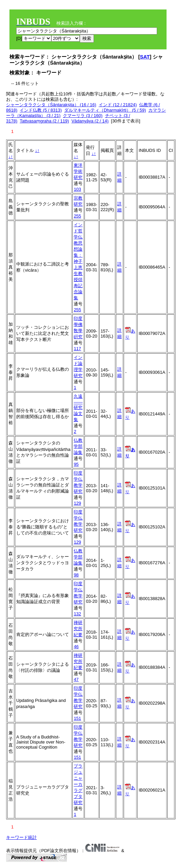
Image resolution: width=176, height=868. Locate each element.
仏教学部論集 (78, 446)
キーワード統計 (21, 837)
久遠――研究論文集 (78, 408)
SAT (145, 57)
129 (77, 503)
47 (76, 679)
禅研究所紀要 (78, 629)
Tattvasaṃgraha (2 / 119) (44, 121)
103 (77, 189)
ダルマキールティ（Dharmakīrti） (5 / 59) (105, 110)
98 (76, 575)
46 (76, 647)
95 (76, 464)
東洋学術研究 (78, 171)
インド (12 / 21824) (118, 105)
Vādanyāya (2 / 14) (90, 121)
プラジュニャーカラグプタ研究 (78, 784)
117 (77, 349)
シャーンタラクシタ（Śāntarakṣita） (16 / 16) (51, 105)
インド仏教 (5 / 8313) (41, 110)
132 (77, 614)
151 (77, 718)
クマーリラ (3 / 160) (83, 116)
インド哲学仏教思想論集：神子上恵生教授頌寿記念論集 (78, 261)
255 (77, 216)
